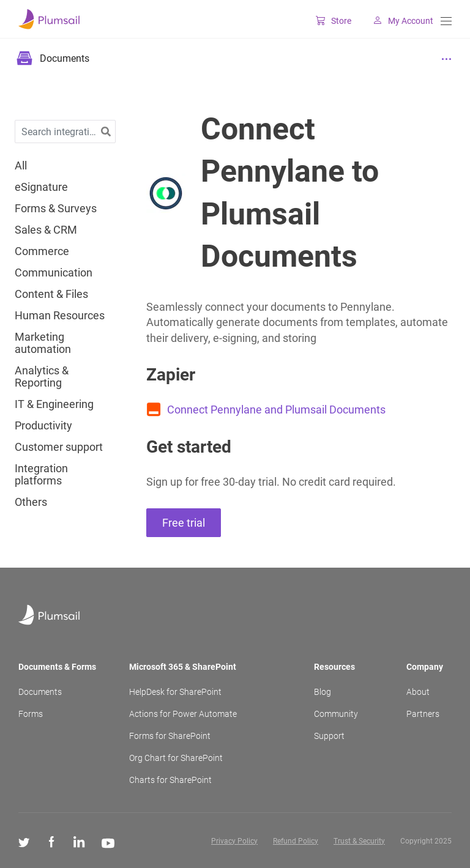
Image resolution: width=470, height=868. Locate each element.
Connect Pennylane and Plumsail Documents (276, 410)
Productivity (43, 426)
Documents (40, 692)
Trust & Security (359, 841)
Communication (54, 273)
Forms (31, 714)
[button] (106, 132)
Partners (423, 714)
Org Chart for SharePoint (176, 758)
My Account (398, 21)
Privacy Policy (234, 841)
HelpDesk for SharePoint (175, 692)
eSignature (41, 187)
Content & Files (51, 294)
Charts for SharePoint (170, 780)
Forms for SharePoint (170, 736)
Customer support (59, 447)
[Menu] (446, 21)
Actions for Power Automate (183, 714)
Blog (323, 692)
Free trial (184, 523)
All (21, 166)
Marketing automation (43, 343)
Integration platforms (41, 475)
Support (329, 736)
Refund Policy (296, 841)
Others (31, 502)
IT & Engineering (54, 404)
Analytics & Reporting (42, 377)
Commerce (42, 251)
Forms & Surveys (56, 209)
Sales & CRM (46, 230)
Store (329, 21)
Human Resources (60, 316)
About (418, 692)
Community (336, 714)
